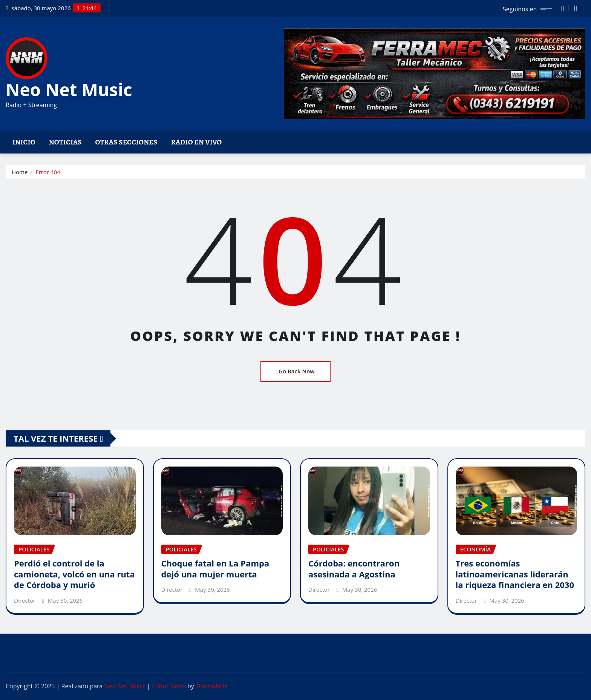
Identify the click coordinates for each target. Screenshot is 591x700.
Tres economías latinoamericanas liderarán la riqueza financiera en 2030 (515, 574)
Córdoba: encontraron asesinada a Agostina (354, 569)
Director (25, 600)
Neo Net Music (69, 89)
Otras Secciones (126, 142)
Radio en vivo (196, 142)
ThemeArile (212, 686)
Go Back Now (295, 371)
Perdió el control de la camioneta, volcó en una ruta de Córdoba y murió (74, 574)
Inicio (24, 142)
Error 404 (48, 172)
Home (20, 172)
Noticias (65, 142)
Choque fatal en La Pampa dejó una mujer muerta (215, 569)
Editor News (169, 686)
